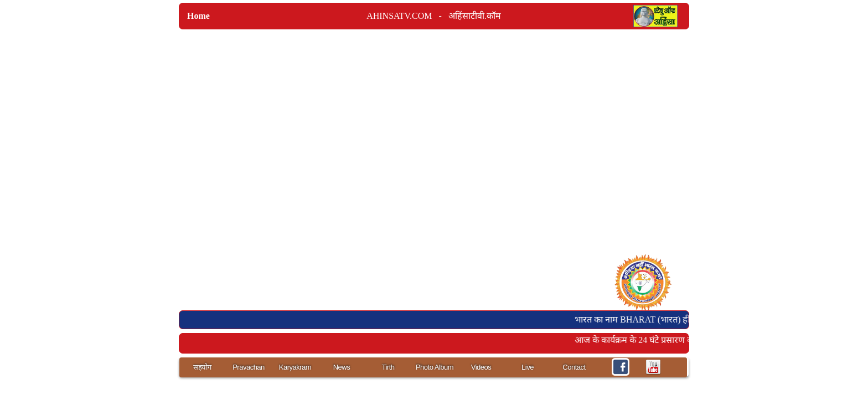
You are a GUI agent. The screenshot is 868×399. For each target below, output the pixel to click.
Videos (481, 367)
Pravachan (249, 367)
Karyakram (295, 367)
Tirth (388, 367)
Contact (574, 367)
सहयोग (202, 367)
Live (528, 367)
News (342, 367)
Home (198, 16)
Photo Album (435, 367)
